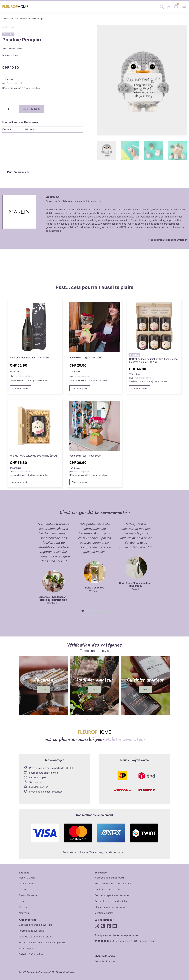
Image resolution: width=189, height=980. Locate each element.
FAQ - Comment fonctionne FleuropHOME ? (43, 942)
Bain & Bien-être (28, 895)
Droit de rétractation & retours (36, 936)
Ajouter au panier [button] (20, 388)
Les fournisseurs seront (107, 889)
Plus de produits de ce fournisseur (168, 239)
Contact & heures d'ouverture (35, 924)
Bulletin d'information (31, 954)
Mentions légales (104, 913)
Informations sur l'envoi (32, 930)
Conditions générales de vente (112, 895)
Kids (21, 901)
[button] (79, 610)
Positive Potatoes (19, 19)
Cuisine (23, 889)
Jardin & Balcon (28, 883)
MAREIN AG (9, 27)
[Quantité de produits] (9, 109)
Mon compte (26, 948)
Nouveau (24, 913)
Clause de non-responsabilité (111, 907)
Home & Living (27, 877)
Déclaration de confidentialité (111, 901)
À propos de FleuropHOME (110, 877)
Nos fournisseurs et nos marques (113, 883)
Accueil (6, 19)
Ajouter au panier (32, 109)
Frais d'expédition (16, 83)
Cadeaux (24, 907)
